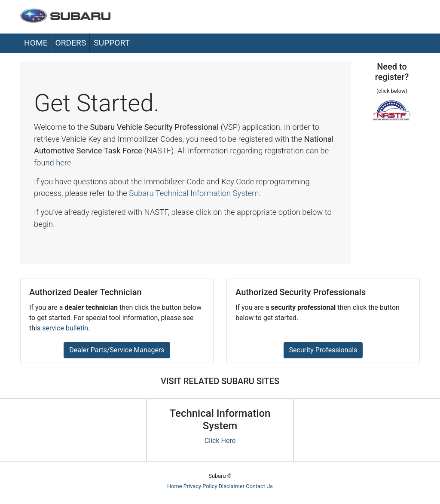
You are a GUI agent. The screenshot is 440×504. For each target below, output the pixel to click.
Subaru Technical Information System (194, 193)
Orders (71, 43)
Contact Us (259, 486)
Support (112, 43)
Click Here (220, 441)
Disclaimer (232, 486)
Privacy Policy (200, 486)
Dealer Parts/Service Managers (117, 350)
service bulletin (65, 328)
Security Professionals (323, 350)
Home (36, 43)
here (63, 163)
